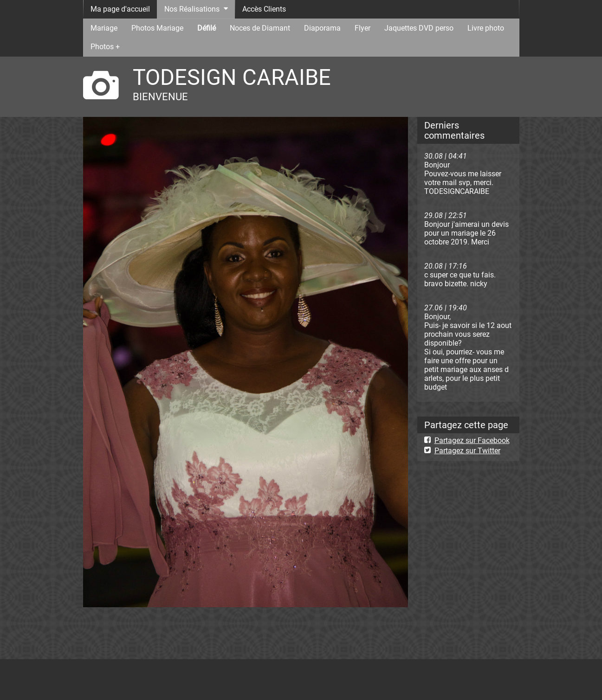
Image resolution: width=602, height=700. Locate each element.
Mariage (104, 28)
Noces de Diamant (260, 28)
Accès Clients (264, 9)
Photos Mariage (157, 28)
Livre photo (486, 28)
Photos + (105, 47)
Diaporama (322, 28)
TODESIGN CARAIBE (232, 77)
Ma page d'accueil (120, 9)
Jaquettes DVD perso (419, 28)
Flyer (362, 28)
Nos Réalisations (192, 9)
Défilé (207, 28)
